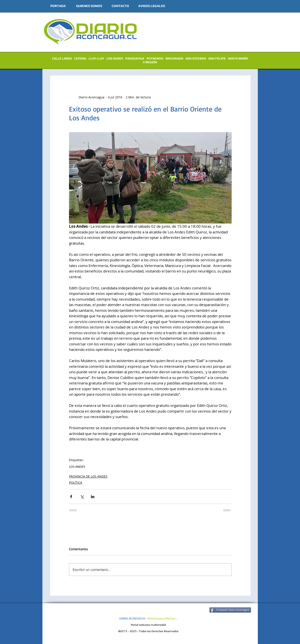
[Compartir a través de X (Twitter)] (82, 497)
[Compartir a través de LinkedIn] (93, 497)
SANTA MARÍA (238, 58)
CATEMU (80, 58)
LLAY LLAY (96, 58)
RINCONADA (174, 58)
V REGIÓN (150, 62)
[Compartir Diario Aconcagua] (230, 610)
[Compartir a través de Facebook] (71, 497)
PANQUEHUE (135, 58)
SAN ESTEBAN (196, 58)
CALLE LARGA (62, 58)
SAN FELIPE (217, 58)
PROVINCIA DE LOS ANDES (88, 476)
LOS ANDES (115, 58)
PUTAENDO (155, 58)
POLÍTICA (76, 483)
